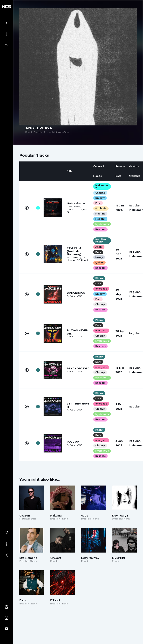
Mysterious (102, 224)
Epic (98, 203)
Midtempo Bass (102, 186)
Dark (98, 252)
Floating (100, 214)
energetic (101, 289)
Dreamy (100, 198)
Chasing (100, 193)
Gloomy (100, 304)
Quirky (99, 263)
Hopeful (100, 219)
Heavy (99, 257)
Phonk (99, 278)
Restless (100, 229)
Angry (99, 247)
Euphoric (101, 208)
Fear (98, 299)
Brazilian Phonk (101, 241)
